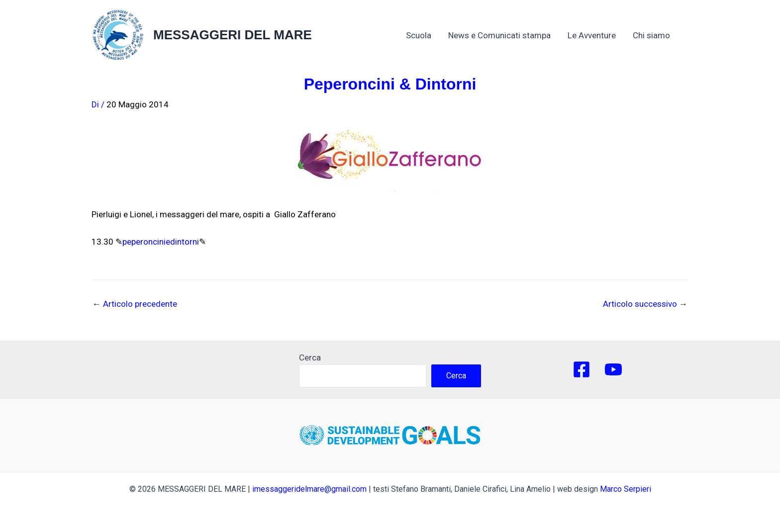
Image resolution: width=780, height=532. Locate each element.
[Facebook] (582, 369)
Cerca (310, 357)
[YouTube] (613, 369)
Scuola (419, 35)
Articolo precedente (135, 304)
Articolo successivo (645, 304)
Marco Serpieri (626, 489)
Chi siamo (656, 35)
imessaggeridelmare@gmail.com (309, 489)
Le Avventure (592, 35)
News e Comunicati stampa (499, 35)
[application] (675, 35)
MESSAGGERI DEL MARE (233, 35)
